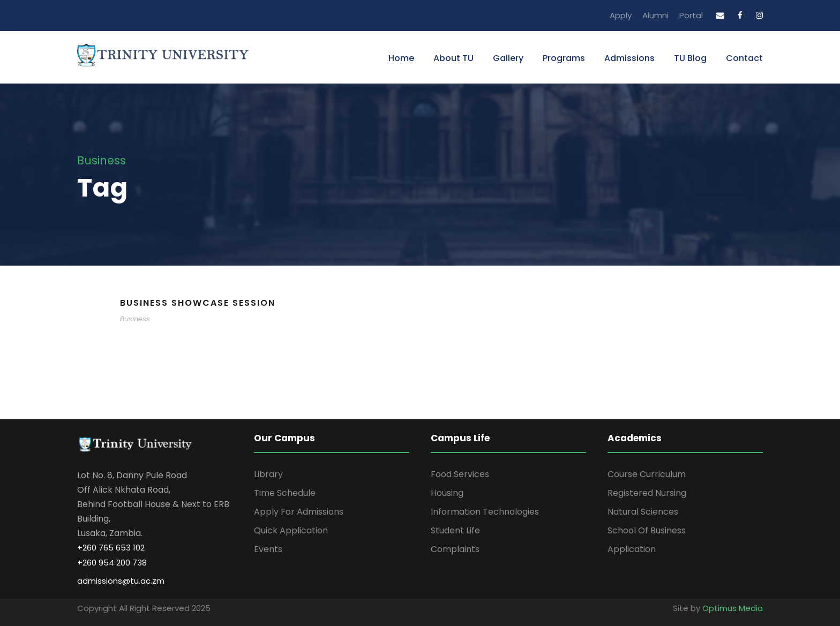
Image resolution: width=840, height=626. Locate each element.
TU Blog (690, 58)
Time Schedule (285, 493)
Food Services (460, 474)
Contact (744, 58)
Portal (691, 15)
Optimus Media (733, 608)
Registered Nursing (647, 493)
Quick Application (291, 530)
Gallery (508, 58)
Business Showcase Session (198, 303)
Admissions (629, 58)
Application (632, 549)
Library (268, 474)
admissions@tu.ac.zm (121, 581)
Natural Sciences (643, 512)
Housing (447, 493)
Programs (564, 58)
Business (135, 319)
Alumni (655, 15)
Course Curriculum (647, 474)
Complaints (455, 549)
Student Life (455, 530)
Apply (621, 15)
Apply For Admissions (299, 512)
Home (401, 58)
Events (268, 549)
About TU (453, 58)
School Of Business (647, 530)
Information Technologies (485, 512)
